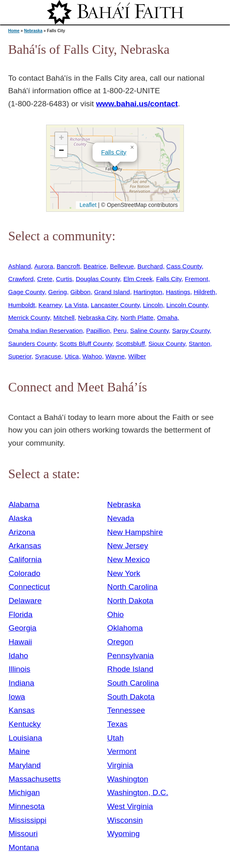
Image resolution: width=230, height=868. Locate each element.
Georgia (22, 628)
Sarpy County (191, 331)
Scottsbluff (130, 344)
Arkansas (25, 546)
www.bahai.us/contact (137, 104)
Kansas (22, 710)
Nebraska (33, 31)
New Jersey (128, 546)
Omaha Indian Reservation (45, 331)
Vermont (122, 751)
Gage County (26, 292)
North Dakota (130, 601)
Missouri (23, 834)
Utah (116, 738)
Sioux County (167, 344)
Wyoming (124, 834)
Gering (57, 292)
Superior (20, 356)
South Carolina (133, 683)
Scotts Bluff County (86, 344)
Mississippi (28, 820)
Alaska (20, 518)
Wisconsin (125, 820)
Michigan (24, 792)
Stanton (200, 344)
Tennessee (126, 710)
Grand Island (112, 292)
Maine (19, 751)
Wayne (115, 356)
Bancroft (68, 266)
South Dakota (131, 697)
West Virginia (130, 806)
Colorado (24, 573)
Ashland (20, 266)
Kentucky (25, 724)
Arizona (22, 532)
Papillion (98, 331)
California (25, 559)
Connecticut (29, 587)
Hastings (178, 292)
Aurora (44, 266)
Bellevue (122, 266)
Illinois (19, 669)
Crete (45, 279)
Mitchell (64, 318)
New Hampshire (135, 532)
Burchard (150, 266)
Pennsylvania (130, 656)
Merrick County (29, 318)
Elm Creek (138, 279)
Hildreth (205, 292)
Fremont (196, 279)
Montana (24, 847)
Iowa (17, 697)
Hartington (148, 292)
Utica (72, 356)
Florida (21, 614)
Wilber (137, 356)
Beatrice (95, 266)
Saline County (149, 331)
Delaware (25, 601)
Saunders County (32, 344)
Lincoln (153, 305)
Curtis (64, 279)
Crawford (21, 279)
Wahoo (92, 356)
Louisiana (25, 738)
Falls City (114, 152)
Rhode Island (130, 669)
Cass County (184, 266)
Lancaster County (115, 305)
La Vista (76, 305)
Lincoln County (187, 305)
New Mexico (129, 559)
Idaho (18, 656)
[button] (115, 168)
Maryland (25, 765)
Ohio (116, 614)
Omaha (167, 318)
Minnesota (27, 806)
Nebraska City (97, 318)
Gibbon (81, 292)
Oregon (120, 642)
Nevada (121, 518)
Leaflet (87, 205)
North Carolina (133, 587)
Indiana (21, 683)
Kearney (50, 305)
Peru (120, 331)
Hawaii (20, 642)
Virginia (120, 765)
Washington (128, 779)
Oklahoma (125, 628)
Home (14, 31)
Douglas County (98, 279)
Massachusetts (35, 779)
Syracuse (48, 356)
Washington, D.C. (138, 792)
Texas (117, 724)
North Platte (137, 318)
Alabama (24, 504)
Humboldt (22, 305)
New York (124, 573)
